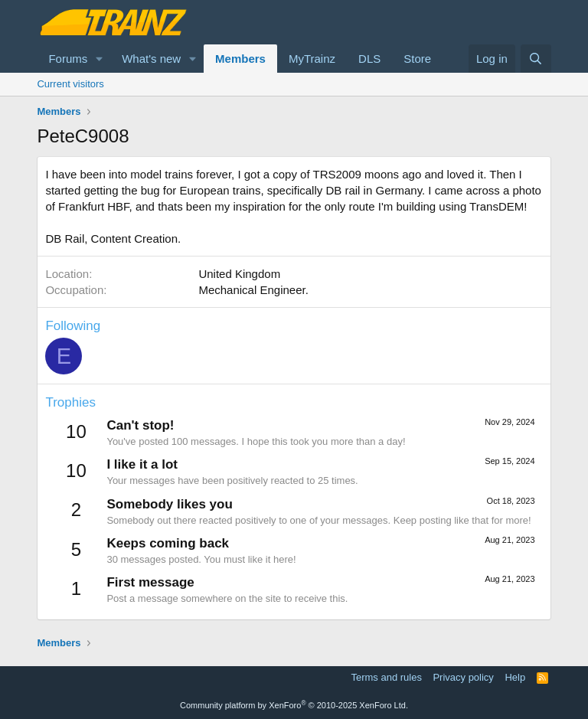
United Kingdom (239, 274)
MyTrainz (312, 59)
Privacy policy (463, 677)
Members (240, 59)
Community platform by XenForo (294, 705)
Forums (68, 59)
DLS (369, 59)
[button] (100, 59)
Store (417, 59)
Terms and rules (386, 677)
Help (515, 677)
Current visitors (70, 84)
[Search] (536, 59)
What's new (151, 59)
